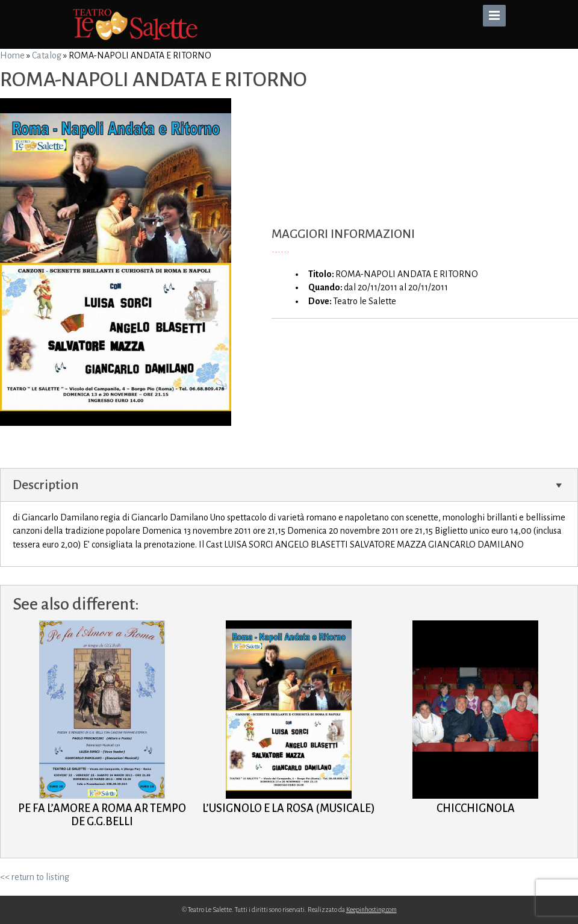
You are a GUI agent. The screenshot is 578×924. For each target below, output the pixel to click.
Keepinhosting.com (371, 910)
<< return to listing (35, 877)
